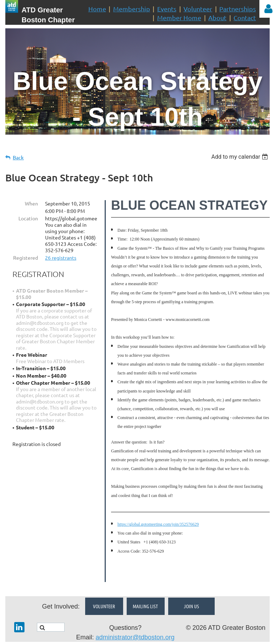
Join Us (191, 587)
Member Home (179, 18)
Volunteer (198, 9)
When (31, 203)
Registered (26, 258)
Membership (132, 9)
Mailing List (145, 587)
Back (18, 157)
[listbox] (240, 157)
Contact (245, 18)
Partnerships (238, 9)
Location (28, 218)
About (217, 18)
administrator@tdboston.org (135, 618)
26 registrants (61, 258)
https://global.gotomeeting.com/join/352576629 (158, 524)
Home (97, 9)
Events (167, 9)
